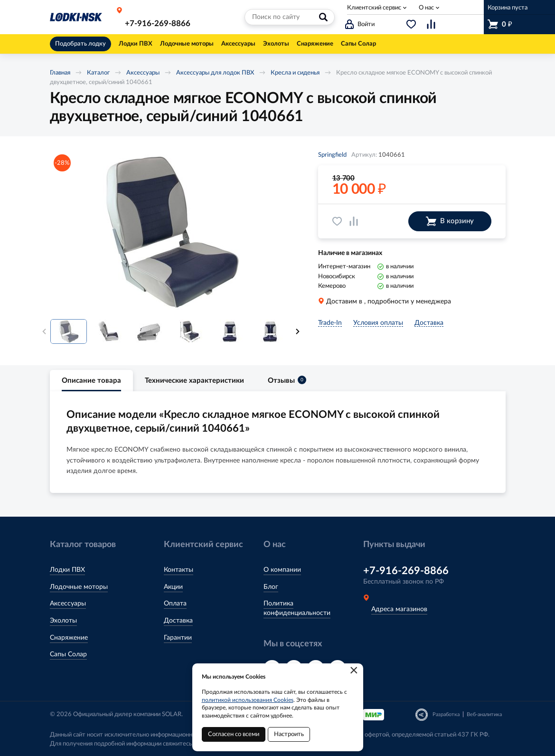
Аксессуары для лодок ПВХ (215, 73)
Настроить (289, 734)
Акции (173, 587)
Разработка (446, 714)
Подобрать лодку (80, 44)
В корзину (450, 221)
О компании (282, 570)
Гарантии (178, 638)
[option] (171, 231)
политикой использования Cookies (248, 700)
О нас (426, 8)
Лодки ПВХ (67, 570)
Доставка (178, 621)
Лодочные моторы (79, 587)
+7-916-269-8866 (158, 24)
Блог (271, 587)
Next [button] (298, 331)
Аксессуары (143, 73)
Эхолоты (63, 621)
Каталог (98, 73)
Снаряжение (69, 638)
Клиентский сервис (374, 8)
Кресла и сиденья (295, 73)
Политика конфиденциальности (297, 608)
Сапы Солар (68, 654)
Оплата (175, 604)
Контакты (179, 570)
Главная (60, 73)
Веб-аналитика (484, 714)
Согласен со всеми (234, 734)
